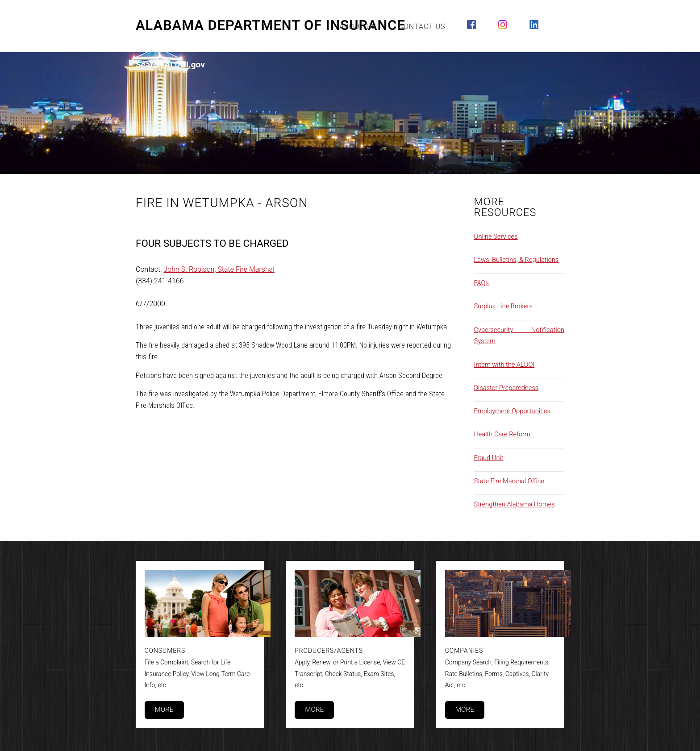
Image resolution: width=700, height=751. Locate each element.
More (164, 710)
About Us (358, 27)
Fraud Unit (489, 458)
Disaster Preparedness (506, 388)
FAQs (481, 283)
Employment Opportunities (512, 411)
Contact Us (422, 27)
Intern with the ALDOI (504, 365)
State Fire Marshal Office (509, 481)
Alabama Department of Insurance (271, 25)
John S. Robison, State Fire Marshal (219, 269)
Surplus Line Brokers (503, 306)
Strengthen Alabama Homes (515, 504)
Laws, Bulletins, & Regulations (517, 260)
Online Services (496, 237)
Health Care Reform (502, 434)
